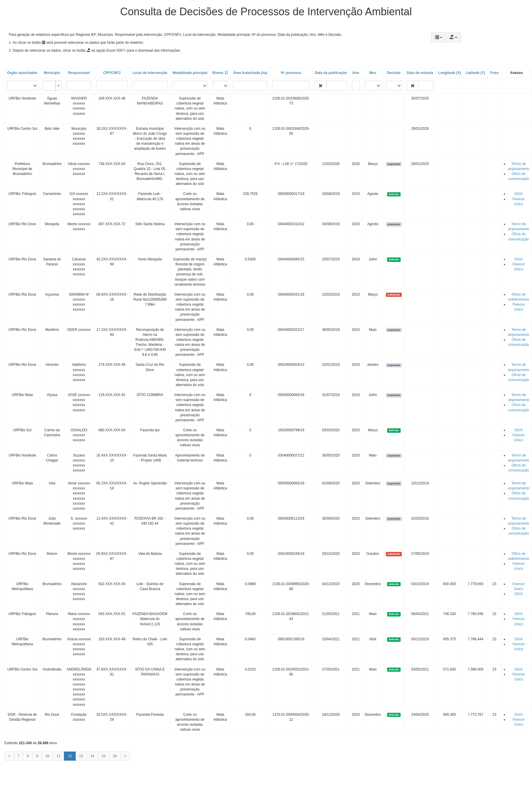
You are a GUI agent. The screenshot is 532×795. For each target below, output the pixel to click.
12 (70, 756)
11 (59, 756)
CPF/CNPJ (112, 73)
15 (104, 756)
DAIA (519, 194)
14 (92, 756)
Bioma (218, 73)
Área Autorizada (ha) (250, 73)
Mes (373, 73)
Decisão (394, 73)
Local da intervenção (150, 73)
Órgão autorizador (22, 73)
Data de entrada (420, 73)
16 (115, 756)
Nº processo (291, 73)
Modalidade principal (190, 73)
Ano (356, 73)
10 (47, 756)
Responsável (79, 73)
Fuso (494, 73)
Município (52, 73)
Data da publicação (331, 73)
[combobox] (52, 86)
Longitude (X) (449, 73)
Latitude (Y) (475, 73)
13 (81, 756)
